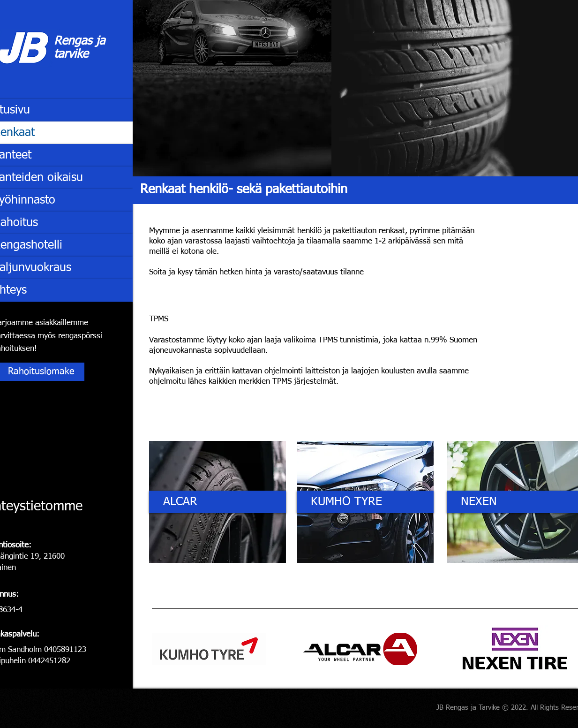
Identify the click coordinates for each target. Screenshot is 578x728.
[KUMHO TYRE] (365, 502)
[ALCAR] (218, 502)
